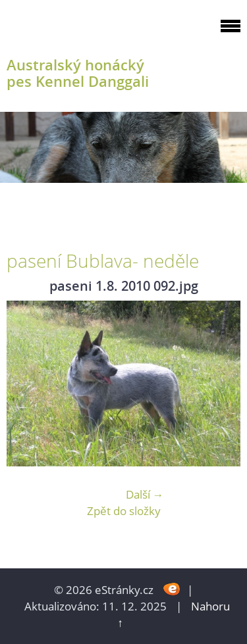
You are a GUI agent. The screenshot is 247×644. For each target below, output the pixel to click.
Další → (145, 494)
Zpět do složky (124, 511)
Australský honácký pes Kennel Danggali (78, 73)
